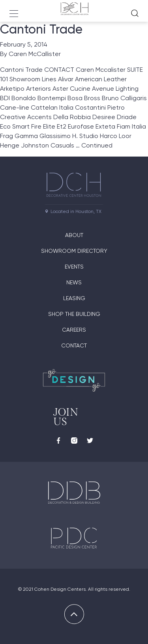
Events (74, 267)
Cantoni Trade (41, 29)
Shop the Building (74, 314)
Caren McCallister (35, 54)
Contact (74, 345)
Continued (97, 145)
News (74, 282)
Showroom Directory (74, 251)
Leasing (74, 298)
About (74, 235)
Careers (74, 330)
